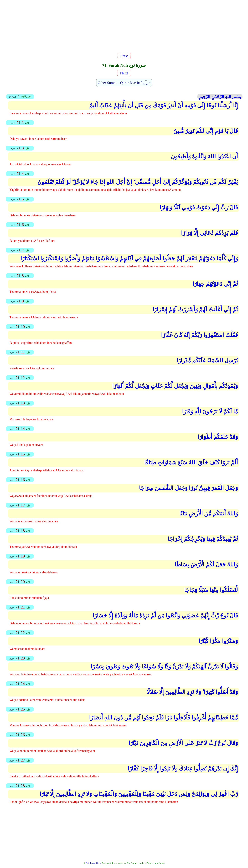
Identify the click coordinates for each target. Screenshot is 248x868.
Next (124, 73)
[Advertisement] (124, 28)
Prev (124, 56)
